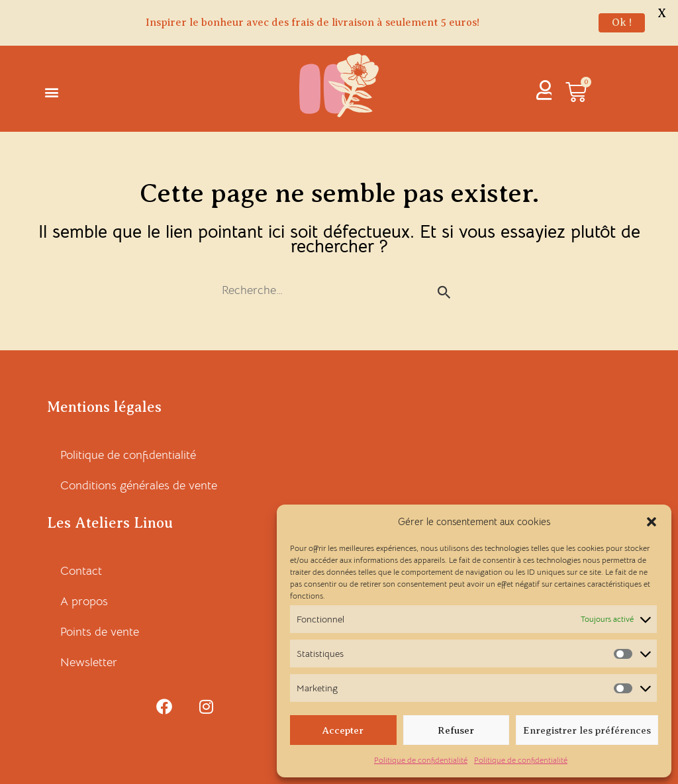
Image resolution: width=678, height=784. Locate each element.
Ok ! (622, 23)
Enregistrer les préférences (587, 730)
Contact (81, 571)
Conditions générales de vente (139, 485)
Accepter (343, 730)
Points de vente (100, 632)
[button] (652, 522)
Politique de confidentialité (421, 760)
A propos (84, 601)
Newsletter (89, 662)
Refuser (456, 730)
